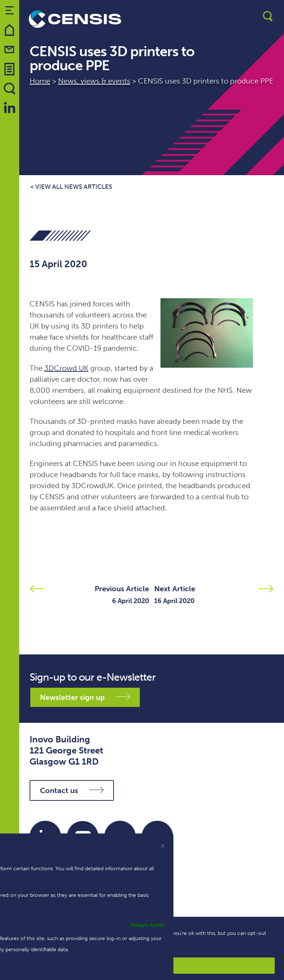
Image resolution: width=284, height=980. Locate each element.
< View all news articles (71, 187)
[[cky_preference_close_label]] (163, 846)
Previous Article (122, 589)
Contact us (72, 790)
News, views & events (94, 81)
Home (40, 81)
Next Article (175, 589)
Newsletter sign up (85, 697)
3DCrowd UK (66, 368)
